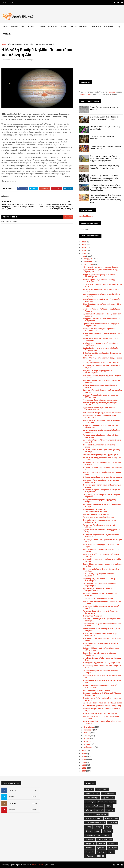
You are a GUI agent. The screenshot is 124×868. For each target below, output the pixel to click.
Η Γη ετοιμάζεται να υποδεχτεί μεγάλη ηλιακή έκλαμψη (101, 451)
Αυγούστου (88, 730)
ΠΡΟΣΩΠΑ (7, 34)
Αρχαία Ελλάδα (102, 789)
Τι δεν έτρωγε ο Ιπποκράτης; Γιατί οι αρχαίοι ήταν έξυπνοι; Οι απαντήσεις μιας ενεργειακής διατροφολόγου (105, 158)
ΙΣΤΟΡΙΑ (31, 27)
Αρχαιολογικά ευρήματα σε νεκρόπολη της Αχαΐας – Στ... (100, 271)
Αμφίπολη (89, 789)
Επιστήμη (98, 827)
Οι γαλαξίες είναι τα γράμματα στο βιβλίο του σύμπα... (101, 546)
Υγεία (111, 852)
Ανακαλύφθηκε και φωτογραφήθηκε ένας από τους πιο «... (101, 630)
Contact (11, 2)
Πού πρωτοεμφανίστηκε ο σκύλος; (97, 690)
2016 (84, 762)
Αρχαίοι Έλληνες (108, 793)
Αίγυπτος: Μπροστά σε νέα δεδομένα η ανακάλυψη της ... (99, 580)
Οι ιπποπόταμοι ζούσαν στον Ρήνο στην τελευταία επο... (99, 416)
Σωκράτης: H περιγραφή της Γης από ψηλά (101, 455)
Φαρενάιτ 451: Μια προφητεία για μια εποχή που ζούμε (101, 607)
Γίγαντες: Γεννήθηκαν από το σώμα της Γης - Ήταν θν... (101, 594)
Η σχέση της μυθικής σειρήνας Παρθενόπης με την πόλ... (102, 699)
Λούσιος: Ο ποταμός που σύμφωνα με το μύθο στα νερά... (102, 620)
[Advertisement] (101, 60)
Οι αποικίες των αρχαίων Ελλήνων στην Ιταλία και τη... (102, 560)
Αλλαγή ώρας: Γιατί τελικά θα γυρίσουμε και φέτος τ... (101, 386)
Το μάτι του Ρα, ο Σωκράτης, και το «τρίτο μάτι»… (100, 526)
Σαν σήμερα (112, 848)
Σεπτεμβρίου (89, 727)
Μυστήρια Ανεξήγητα (104, 839)
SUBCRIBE (34, 810)
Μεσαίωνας (107, 831)
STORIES (100, 856)
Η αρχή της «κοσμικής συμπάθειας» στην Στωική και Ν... (100, 635)
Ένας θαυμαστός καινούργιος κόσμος (98, 598)
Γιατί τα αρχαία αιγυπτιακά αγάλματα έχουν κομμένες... (101, 404)
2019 (84, 754)
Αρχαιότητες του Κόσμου (94, 806)
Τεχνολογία (101, 852)
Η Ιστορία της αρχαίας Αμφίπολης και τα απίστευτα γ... (99, 521)
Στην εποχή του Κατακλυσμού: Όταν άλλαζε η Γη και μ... (103, 541)
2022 (84, 253)
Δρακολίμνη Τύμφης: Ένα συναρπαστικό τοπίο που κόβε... (102, 441)
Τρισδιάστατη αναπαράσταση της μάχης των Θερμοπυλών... (101, 325)
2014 (84, 768)
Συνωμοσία (90, 852)
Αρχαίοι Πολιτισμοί (92, 798)
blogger (68, 217)
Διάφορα (110, 810)
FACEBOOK (13, 790)
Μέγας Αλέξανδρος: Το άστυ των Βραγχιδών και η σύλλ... (102, 359)
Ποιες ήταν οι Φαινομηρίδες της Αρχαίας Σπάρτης (99, 501)
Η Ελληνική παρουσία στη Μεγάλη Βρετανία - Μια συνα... (102, 536)
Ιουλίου (87, 733)
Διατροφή (99, 810)
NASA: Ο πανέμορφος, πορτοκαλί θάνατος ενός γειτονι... (103, 334)
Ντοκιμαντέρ (90, 844)
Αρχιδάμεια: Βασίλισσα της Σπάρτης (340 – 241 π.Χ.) (103, 531)
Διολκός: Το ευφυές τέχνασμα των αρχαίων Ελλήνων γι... (101, 396)
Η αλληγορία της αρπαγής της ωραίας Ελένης (102, 663)
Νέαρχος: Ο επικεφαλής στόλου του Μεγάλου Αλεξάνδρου (101, 320)
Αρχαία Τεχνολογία (92, 793)
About (18, 2)
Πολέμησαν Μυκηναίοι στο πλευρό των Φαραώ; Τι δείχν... (102, 505)
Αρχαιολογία (90, 802)
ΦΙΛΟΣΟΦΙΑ (109, 27)
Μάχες (97, 831)
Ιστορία (108, 827)
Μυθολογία (89, 839)
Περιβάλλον (113, 844)
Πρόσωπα (101, 848)
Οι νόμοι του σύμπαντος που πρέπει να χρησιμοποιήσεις (99, 330)
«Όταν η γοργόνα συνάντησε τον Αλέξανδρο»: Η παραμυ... (103, 431)
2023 (84, 251)
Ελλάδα (88, 814)
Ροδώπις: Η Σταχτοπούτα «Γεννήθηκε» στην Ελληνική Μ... (101, 649)
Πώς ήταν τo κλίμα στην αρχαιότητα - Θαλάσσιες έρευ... (98, 372)
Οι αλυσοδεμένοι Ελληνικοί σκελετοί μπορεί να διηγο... (102, 667)
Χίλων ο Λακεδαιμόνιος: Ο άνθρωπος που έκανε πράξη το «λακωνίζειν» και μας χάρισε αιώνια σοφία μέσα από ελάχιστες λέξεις (106, 199)
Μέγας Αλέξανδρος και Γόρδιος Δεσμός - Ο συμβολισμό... (101, 339)
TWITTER (12, 797)
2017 (84, 759)
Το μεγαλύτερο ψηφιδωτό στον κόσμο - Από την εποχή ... (103, 285)
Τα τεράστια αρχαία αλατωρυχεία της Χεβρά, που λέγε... (101, 436)
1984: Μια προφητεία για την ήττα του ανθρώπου (99, 575)
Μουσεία (107, 835)
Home (4, 2)
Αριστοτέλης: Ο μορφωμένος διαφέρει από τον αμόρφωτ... (102, 315)
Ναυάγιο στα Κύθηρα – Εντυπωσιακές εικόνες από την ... (102, 555)
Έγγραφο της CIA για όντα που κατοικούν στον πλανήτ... (102, 625)
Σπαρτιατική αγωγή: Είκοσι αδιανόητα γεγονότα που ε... (102, 391)
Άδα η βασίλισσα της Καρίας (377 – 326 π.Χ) (102, 363)
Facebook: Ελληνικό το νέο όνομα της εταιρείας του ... (99, 446)
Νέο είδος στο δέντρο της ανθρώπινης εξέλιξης (102, 413)
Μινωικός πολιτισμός (93, 835)
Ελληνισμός (113, 823)
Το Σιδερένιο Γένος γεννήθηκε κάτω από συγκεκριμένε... (99, 585)
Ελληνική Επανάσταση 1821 (95, 823)
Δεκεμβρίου (89, 259)
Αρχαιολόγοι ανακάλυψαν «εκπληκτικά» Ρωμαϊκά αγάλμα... (99, 409)
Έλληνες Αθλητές (101, 814)
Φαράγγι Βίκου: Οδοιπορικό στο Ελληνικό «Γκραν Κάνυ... (100, 686)
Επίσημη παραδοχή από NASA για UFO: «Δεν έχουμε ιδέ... (102, 694)
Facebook (112, 92)
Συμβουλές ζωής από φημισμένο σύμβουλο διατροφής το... (101, 349)
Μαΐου (86, 738)
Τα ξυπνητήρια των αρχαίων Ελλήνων (99, 517)
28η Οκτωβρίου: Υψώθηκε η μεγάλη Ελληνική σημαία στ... (102, 496)
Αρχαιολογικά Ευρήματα (106, 802)
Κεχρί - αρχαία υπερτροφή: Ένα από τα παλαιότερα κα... (99, 276)
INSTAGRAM (13, 803)
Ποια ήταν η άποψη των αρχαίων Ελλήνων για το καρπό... (102, 486)
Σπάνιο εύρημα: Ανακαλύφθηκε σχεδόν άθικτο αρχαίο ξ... (102, 295)
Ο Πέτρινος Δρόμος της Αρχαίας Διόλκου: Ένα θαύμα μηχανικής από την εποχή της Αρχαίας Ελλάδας (105, 188)
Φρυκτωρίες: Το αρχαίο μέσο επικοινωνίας (100, 400)
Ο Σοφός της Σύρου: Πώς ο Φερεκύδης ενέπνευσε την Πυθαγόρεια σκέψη (105, 118)
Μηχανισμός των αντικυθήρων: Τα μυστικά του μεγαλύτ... (102, 602)
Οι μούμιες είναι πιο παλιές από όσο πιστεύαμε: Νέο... (103, 677)
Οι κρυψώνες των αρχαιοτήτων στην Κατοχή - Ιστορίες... (102, 644)
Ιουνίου (87, 736)
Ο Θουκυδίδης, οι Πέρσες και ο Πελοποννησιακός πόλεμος (96, 510)
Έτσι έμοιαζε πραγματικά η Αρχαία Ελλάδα (101, 267)
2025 (84, 245)
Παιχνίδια (101, 844)
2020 (84, 751)
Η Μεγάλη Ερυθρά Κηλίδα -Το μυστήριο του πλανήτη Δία (101, 426)
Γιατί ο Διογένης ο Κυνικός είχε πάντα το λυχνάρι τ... (100, 654)
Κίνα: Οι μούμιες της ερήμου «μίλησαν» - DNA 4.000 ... (102, 305)
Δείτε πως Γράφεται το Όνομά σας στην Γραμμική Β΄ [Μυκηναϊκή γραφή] (105, 167)
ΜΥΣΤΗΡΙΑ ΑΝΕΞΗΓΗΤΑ (79, 27)
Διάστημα (11, 44)
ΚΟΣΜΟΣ (64, 27)
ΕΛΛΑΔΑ (42, 27)
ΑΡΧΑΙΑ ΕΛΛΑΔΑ (17, 27)
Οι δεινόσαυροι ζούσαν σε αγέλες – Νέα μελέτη (102, 706)
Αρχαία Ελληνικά (86, 216)
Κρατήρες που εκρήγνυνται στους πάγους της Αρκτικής (102, 381)
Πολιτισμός (89, 848)
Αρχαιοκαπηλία (108, 798)
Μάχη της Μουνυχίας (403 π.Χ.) (96, 514)
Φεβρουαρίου (89, 747)
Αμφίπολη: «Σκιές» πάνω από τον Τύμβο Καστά (102, 703)
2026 (84, 242)
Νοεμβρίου (88, 262)
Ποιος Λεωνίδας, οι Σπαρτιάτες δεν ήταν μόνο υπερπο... (102, 550)
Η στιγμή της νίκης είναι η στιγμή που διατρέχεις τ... (103, 468)
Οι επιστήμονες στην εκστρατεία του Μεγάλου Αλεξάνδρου (102, 491)
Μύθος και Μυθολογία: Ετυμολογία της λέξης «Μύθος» (101, 570)
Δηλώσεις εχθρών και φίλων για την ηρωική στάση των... (101, 481)
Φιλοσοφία (89, 856)
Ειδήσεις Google (85, 94)
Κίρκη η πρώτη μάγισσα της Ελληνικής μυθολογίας (99, 281)
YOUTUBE (12, 810)
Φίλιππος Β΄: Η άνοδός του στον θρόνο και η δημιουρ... (101, 717)
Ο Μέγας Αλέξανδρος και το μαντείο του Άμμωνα (103, 477)
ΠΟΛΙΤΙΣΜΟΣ (96, 27)
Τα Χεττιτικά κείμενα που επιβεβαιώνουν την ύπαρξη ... (101, 672)
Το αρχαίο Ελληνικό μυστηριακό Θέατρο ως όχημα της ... (101, 612)
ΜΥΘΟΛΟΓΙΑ (53, 27)
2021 (84, 256)
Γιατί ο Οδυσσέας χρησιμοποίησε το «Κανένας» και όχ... (102, 565)
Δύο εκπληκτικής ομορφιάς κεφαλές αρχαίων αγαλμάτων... (101, 421)
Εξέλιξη (88, 827)
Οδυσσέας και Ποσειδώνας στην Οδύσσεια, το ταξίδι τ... (102, 367)
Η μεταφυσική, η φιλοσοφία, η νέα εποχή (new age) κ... (102, 681)
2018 (84, 757)
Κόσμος (88, 831)
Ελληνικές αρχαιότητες (93, 818)
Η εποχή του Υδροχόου (92, 616)
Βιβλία (109, 806)
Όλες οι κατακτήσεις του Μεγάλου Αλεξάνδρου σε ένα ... (102, 722)
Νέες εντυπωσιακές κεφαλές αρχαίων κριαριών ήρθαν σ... (102, 377)
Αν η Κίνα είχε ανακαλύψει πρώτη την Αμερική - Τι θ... (103, 659)
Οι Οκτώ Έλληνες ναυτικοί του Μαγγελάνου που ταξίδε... (103, 710)
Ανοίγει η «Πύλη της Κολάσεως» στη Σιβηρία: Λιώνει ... (101, 310)
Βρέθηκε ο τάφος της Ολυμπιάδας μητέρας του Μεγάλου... (102, 463)
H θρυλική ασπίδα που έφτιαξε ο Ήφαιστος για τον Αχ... (102, 354)
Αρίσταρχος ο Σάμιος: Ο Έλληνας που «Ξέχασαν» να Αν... (99, 590)
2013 (84, 771)
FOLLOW (35, 797)
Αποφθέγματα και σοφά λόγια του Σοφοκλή (101, 713)
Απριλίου (88, 741)
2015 (84, 765)
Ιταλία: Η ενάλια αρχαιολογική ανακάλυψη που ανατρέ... (102, 459)
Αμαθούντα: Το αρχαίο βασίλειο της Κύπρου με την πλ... (102, 473)
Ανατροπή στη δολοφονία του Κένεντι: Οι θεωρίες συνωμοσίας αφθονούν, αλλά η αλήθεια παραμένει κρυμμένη (105, 178)
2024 (84, 248)
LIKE (36, 790)
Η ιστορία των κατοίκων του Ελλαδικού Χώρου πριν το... (102, 639)
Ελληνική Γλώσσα (111, 818)
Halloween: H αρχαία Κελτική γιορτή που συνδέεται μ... (100, 344)
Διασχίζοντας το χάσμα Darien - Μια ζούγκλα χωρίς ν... (102, 300)
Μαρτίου (87, 744)
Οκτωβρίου (88, 264)
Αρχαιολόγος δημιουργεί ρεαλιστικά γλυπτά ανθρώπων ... (101, 290)
